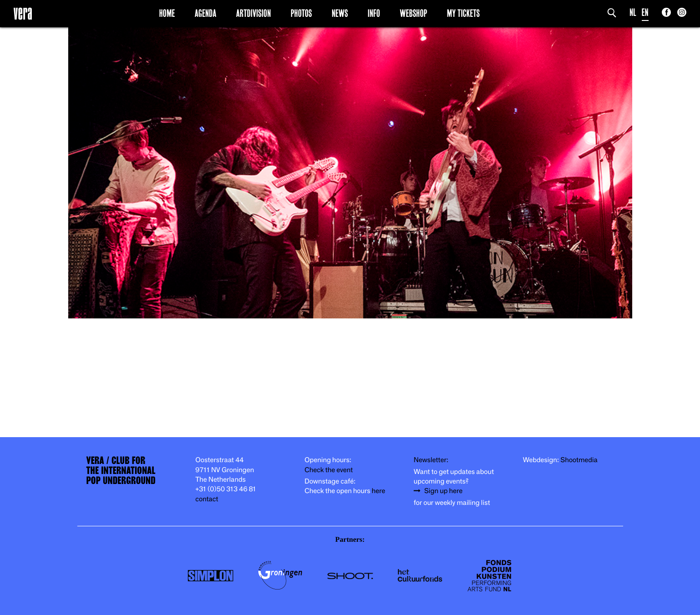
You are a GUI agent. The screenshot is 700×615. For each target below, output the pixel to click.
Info (374, 13)
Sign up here (443, 491)
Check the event (329, 470)
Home (167, 13)
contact (207, 499)
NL (633, 13)
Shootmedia (579, 460)
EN (645, 13)
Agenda (206, 13)
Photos (301, 13)
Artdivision (254, 13)
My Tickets (463, 13)
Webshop (413, 13)
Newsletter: (431, 460)
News (340, 13)
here (378, 491)
